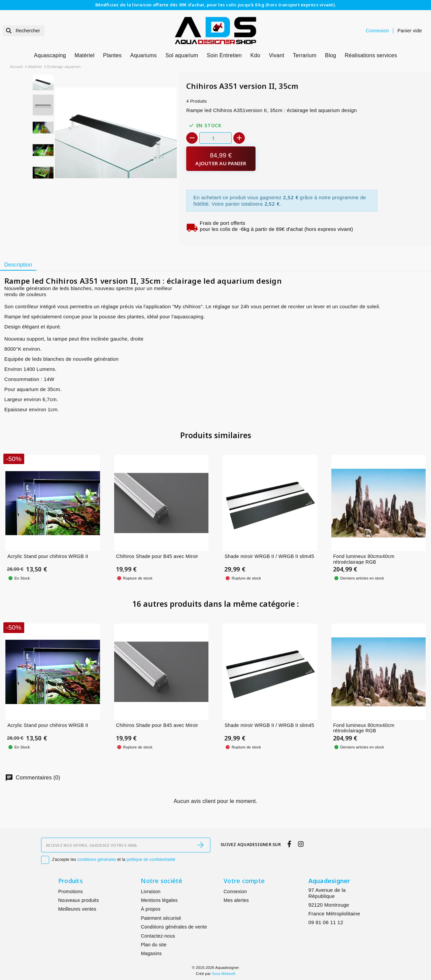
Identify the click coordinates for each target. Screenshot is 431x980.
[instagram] (301, 844)
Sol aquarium (182, 55)
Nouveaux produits (79, 900)
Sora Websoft (223, 974)
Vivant (276, 55)
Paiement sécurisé (161, 918)
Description (18, 265)
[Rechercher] (24, 31)
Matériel (85, 55)
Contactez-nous (158, 936)
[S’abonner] (201, 845)
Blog (330, 55)
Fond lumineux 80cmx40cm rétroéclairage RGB (364, 559)
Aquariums (144, 55)
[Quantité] (215, 138)
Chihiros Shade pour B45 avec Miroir (157, 556)
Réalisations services (371, 55)
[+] (239, 138)
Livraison (151, 891)
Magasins (151, 953)
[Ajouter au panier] (221, 159)
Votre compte (244, 881)
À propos (151, 909)
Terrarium (305, 55)
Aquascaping (50, 55)
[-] (192, 138)
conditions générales (97, 860)
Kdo (255, 55)
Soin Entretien (224, 55)
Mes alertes (236, 900)
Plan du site (154, 945)
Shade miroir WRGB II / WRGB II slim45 (269, 556)
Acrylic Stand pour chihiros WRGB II (48, 556)
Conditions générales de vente (174, 927)
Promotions (71, 891)
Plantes (112, 55)
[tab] (18, 265)
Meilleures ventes (77, 909)
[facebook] (289, 844)
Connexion (235, 891)
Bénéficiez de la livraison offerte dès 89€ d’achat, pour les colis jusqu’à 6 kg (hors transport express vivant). (215, 5)
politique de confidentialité (151, 860)
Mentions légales (159, 900)
